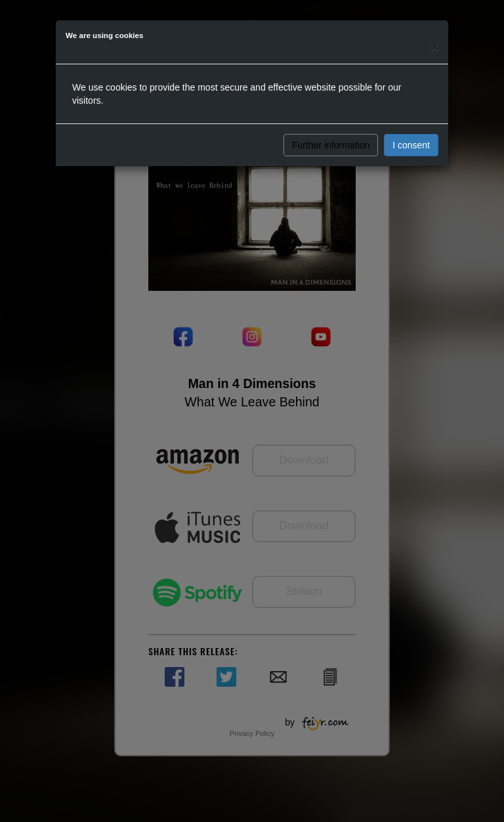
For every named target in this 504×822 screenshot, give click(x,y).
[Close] (434, 47)
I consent (411, 145)
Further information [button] (331, 145)
